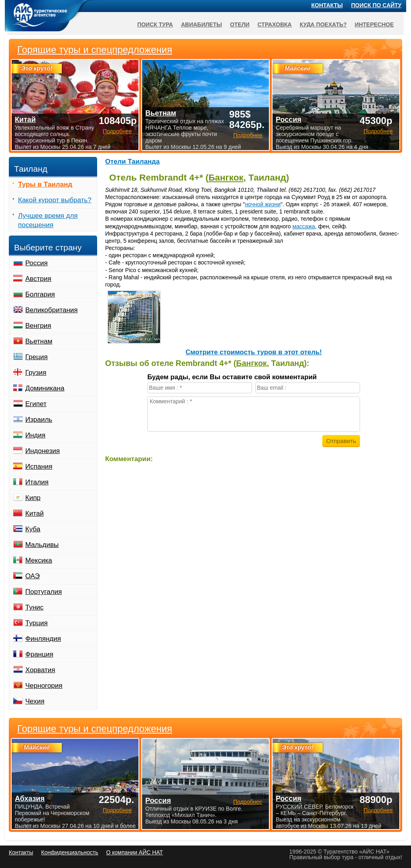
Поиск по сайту (376, 5)
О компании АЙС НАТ (135, 852)
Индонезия (43, 451)
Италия (37, 482)
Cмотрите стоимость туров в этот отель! (254, 352)
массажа (303, 226)
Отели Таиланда (132, 162)
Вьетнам (39, 341)
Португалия (44, 592)
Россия (37, 263)
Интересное (374, 24)
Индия (35, 435)
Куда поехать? (323, 24)
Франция (39, 654)
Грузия (36, 373)
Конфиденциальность (69, 852)
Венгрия (38, 326)
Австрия (38, 279)
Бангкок (226, 178)
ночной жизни (263, 204)
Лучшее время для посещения (48, 220)
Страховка (275, 24)
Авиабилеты (201, 24)
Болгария (40, 294)
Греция (37, 357)
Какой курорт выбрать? (55, 200)
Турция (37, 623)
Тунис (34, 607)
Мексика (39, 560)
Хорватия (40, 670)
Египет (36, 404)
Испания (39, 467)
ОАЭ (33, 576)
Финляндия (43, 639)
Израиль (39, 420)
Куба (33, 529)
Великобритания (52, 310)
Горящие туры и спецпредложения (95, 729)
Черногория (44, 686)
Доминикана (45, 388)
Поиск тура (155, 24)
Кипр (33, 498)
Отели (240, 24)
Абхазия (30, 799)
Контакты (327, 5)
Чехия (35, 701)
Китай (35, 513)
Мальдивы (42, 545)
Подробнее (117, 810)
